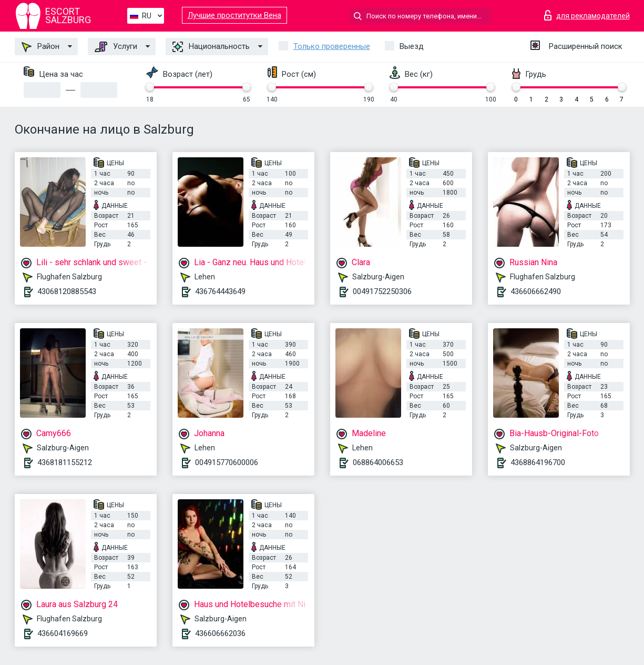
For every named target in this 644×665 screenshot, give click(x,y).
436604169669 (63, 633)
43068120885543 (67, 291)
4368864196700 (538, 462)
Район (40, 47)
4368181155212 (65, 462)
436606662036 (220, 633)
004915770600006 (227, 462)
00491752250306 (382, 291)
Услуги (116, 47)
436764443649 (220, 291)
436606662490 (536, 291)
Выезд (412, 46)
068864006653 (378, 462)
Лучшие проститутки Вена (234, 15)
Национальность (211, 47)
